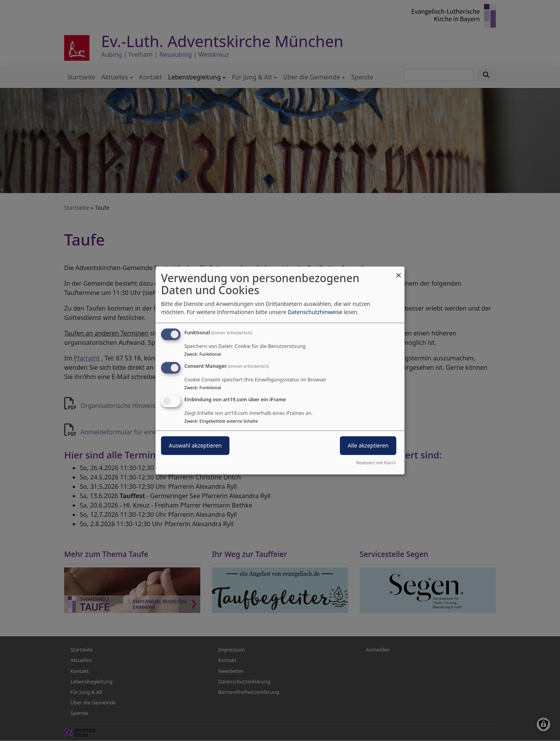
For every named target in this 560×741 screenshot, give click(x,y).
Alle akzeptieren (368, 445)
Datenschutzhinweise (315, 312)
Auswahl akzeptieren (195, 445)
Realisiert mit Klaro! (376, 463)
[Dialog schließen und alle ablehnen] (399, 271)
